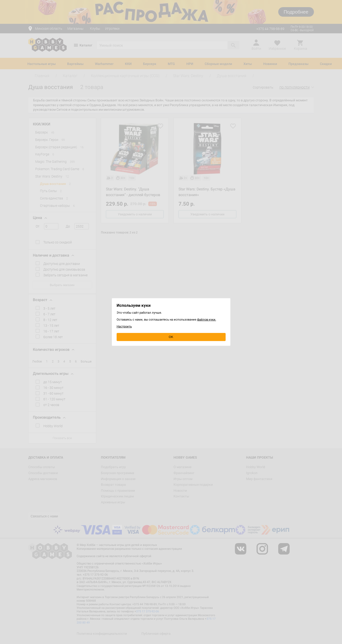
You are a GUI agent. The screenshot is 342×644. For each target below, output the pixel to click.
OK (171, 337)
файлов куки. (207, 320)
